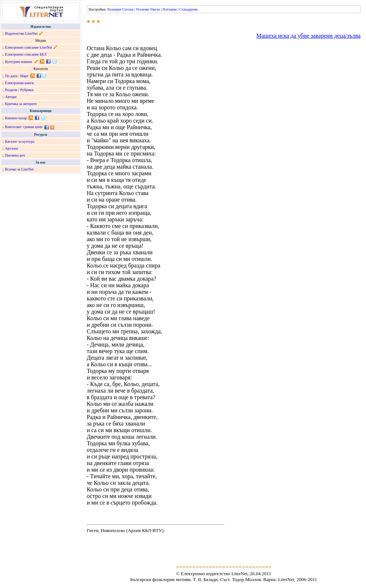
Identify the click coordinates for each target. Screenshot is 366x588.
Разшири (114, 9)
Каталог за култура (20, 141)
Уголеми (142, 9)
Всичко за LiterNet (19, 169)
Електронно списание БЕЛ (26, 54)
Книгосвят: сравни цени (24, 127)
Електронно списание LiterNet (29, 47)
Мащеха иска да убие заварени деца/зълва (308, 36)
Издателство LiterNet (21, 33)
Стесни (128, 9)
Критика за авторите (21, 104)
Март (24, 76)
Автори (11, 97)
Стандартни (188, 9)
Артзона (12, 148)
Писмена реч (15, 155)
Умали (155, 9)
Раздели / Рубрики (19, 90)
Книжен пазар (16, 118)
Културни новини (19, 62)
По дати (11, 76)
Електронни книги (19, 83)
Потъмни (170, 9)
